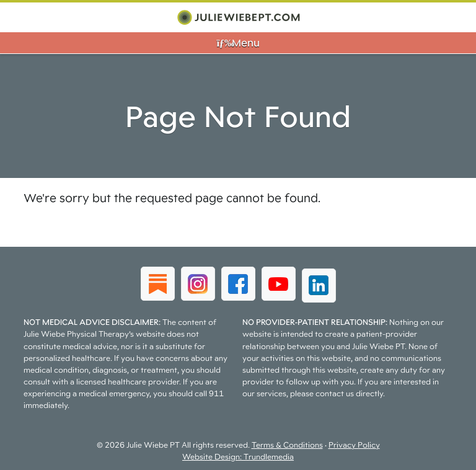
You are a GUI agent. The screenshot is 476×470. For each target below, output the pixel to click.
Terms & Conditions (287, 445)
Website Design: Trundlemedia (238, 457)
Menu (238, 42)
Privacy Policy (354, 445)
